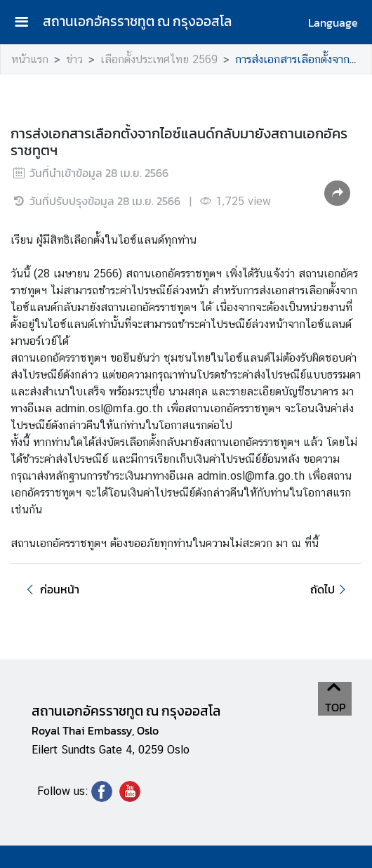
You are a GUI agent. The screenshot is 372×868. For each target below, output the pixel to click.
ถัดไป (330, 589)
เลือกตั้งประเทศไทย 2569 (159, 59)
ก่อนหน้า (51, 589)
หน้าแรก (30, 59)
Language (333, 22)
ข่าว (74, 59)
